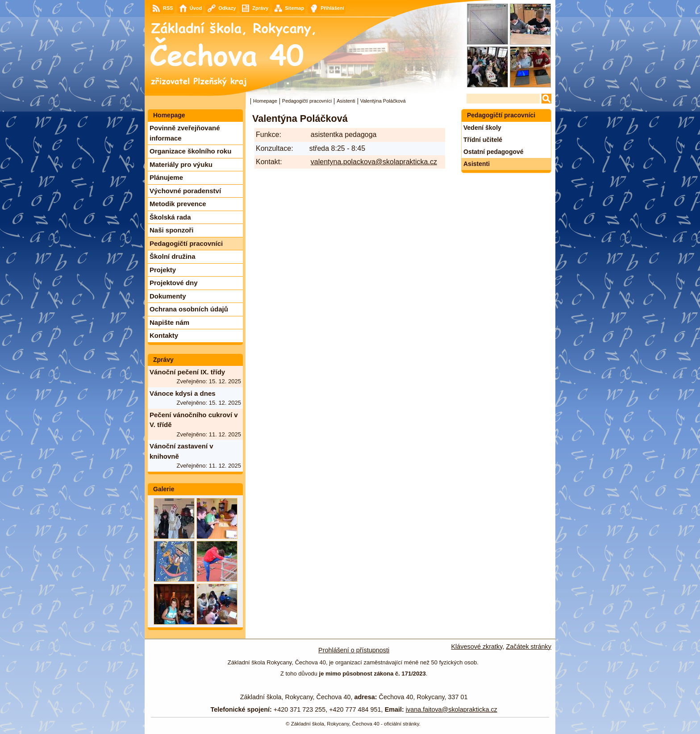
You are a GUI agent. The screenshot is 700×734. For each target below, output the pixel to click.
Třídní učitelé (483, 140)
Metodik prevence (178, 204)
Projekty (163, 270)
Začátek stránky (529, 647)
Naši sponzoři (171, 230)
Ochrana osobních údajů (189, 309)
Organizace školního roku (190, 151)
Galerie (164, 489)
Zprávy (163, 360)
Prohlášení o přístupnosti (354, 650)
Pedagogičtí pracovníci (307, 101)
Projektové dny (174, 283)
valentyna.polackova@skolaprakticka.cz (374, 162)
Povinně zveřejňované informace (185, 133)
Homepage (265, 101)
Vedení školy (482, 128)
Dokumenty (168, 296)
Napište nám (169, 322)
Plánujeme (166, 177)
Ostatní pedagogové (494, 152)
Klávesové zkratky (477, 647)
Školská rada (170, 217)
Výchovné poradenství (185, 191)
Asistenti (346, 101)
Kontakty (164, 335)
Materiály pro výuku (181, 164)
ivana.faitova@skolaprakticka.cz (452, 709)
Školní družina (173, 256)
